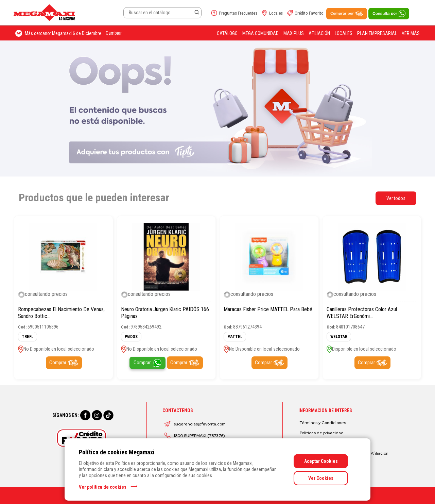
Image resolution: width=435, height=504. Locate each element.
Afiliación (319, 33)
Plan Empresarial (377, 33)
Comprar (58, 363)
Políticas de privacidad (322, 433)
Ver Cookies (321, 478)
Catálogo (227, 33)
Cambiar (114, 33)
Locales (276, 13)
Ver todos (396, 198)
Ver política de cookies (103, 487)
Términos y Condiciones (323, 423)
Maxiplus (294, 33)
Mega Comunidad (260, 33)
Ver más (411, 33)
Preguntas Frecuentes (238, 13)
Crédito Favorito (309, 13)
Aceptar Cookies (321, 461)
